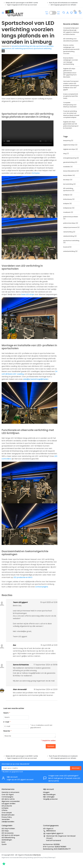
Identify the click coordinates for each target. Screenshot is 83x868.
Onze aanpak (7, 813)
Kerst (4, 842)
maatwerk (68, 212)
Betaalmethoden (8, 815)
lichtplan (36, 173)
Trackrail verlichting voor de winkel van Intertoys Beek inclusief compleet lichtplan (71, 114)
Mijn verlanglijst (49, 797)
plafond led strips (71, 223)
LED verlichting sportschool (22, 49)
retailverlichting (70, 236)
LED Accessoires (8, 833)
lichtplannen (69, 208)
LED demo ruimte (8, 799)
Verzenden (6, 819)
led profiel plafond (71, 171)
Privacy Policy (7, 817)
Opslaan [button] (51, 746)
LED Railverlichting (8, 838)
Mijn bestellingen (49, 795)
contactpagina (41, 587)
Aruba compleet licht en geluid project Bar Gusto (71, 96)
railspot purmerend (71, 227)
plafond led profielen (71, 218)
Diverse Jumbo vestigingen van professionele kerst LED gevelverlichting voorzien (71, 49)
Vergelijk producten (50, 799)
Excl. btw (47, 13)
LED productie (7, 806)
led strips (68, 180)
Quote (4, 844)
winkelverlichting (70, 251)
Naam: (7, 713)
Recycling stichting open (29, 858)
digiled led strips (70, 145)
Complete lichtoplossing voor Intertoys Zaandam (70, 105)
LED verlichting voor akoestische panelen (71, 40)
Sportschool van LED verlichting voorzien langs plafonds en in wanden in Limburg (28, 32)
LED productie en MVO (23, 577)
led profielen (69, 175)
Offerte (4, 810)
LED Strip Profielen (8, 829)
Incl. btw (59, 13)
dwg (66, 154)
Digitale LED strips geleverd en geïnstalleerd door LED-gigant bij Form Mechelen (70, 73)
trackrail (67, 247)
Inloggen (46, 792)
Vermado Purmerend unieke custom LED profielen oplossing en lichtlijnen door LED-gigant (71, 85)
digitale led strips (70, 149)
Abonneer (76, 768)
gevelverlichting (70, 162)
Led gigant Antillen (9, 804)
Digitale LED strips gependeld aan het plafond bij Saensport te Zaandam (71, 125)
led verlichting (69, 184)
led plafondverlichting (20, 46)
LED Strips (5, 831)
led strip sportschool (38, 46)
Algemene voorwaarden (11, 801)
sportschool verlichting (42, 49)
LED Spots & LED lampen (11, 835)
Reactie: (7, 731)
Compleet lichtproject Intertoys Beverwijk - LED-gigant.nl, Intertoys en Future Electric (71, 31)
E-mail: (7, 722)
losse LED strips (28, 294)
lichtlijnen (68, 195)
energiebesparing (71, 158)
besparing (68, 141)
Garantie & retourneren (10, 792)
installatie (68, 167)
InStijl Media (36, 855)
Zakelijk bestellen (8, 822)
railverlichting (69, 232)
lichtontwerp (69, 199)
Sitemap (52, 858)
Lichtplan (5, 808)
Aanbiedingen (7, 840)
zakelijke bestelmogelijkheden (36, 379)
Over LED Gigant (8, 795)
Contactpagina (7, 797)
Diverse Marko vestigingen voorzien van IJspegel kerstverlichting (71, 61)
